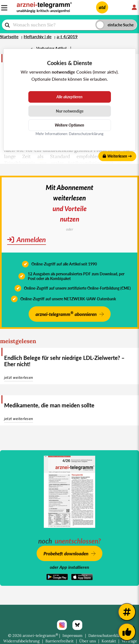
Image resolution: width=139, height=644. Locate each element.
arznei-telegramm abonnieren (66, 314)
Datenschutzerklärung (108, 635)
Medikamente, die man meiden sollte (49, 405)
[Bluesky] (77, 625)
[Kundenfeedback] (127, 632)
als (40, 156)
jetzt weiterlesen (19, 377)
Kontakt (109, 641)
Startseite (9, 37)
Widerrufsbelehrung (21, 641)
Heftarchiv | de (38, 37)
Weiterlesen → (117, 156)
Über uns (88, 641)
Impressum (73, 635)
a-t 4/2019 (67, 37)
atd (102, 7)
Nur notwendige (70, 111)
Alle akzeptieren (69, 97)
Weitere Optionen (69, 125)
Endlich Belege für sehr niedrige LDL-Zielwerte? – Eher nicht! (64, 361)
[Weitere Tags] (127, 612)
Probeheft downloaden (66, 554)
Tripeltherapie (20, 163)
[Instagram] (62, 625)
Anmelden (27, 239)
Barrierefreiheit (59, 641)
